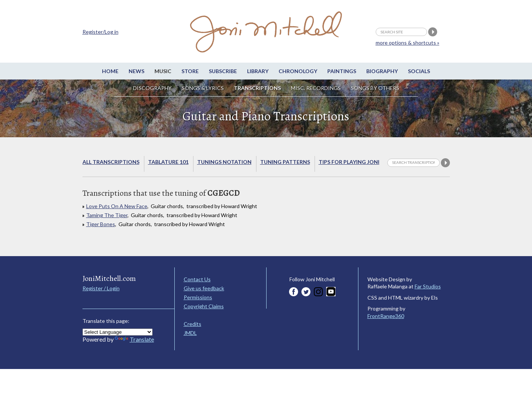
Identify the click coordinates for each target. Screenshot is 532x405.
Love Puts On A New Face (117, 206)
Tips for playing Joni (349, 162)
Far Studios (428, 286)
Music (163, 71)
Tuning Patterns (285, 162)
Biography (382, 71)
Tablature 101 (168, 162)
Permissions (198, 297)
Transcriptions (257, 88)
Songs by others (375, 88)
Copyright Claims (204, 306)
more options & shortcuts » (408, 43)
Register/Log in (100, 32)
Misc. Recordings (316, 88)
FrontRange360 (386, 316)
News (136, 71)
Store (190, 71)
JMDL (190, 333)
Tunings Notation (224, 162)
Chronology (298, 71)
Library (258, 71)
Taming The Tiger (107, 215)
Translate (134, 339)
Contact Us (197, 279)
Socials (419, 71)
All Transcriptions (111, 162)
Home (110, 71)
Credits (193, 324)
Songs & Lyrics (203, 88)
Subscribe (223, 71)
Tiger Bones (101, 224)
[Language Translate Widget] (118, 332)
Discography (152, 88)
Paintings (342, 71)
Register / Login (101, 288)
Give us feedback (204, 288)
